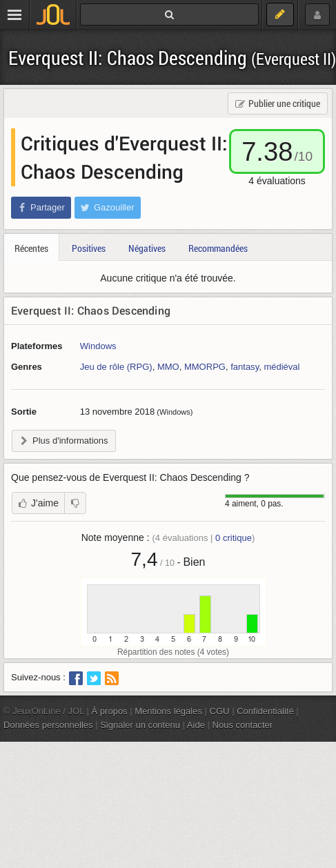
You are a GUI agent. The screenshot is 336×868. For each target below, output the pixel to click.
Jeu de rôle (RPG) (116, 367)
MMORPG (205, 367)
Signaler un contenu (140, 725)
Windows (98, 346)
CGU (220, 711)
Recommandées (218, 248)
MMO (168, 367)
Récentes (31, 248)
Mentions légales (168, 711)
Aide (196, 725)
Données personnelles (48, 725)
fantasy (245, 367)
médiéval (281, 367)
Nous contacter (243, 725)
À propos (110, 711)
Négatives (147, 248)
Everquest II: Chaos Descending (172, 58)
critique (234, 538)
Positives (89, 248)
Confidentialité (265, 711)
